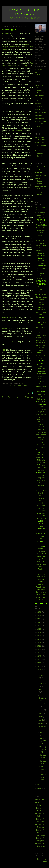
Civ (38, 268)
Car (38, 256)
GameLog (27, 385)
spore (39, 516)
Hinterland (41, 381)
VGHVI (38, 564)
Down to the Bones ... (24, 12)
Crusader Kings (8, 33)
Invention (41, 391)
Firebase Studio (41, 338)
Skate (38, 511)
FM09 (44, 345)
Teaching (41, 528)
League (38, 409)
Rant (44, 491)
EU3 (38, 328)
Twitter (39, 562)
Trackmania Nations (10, 342)
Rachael (41, 485)
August (42, 704)
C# (44, 251)
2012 (40, 656)
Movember (41, 437)
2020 (40, 629)
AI (44, 215)
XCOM (41, 600)
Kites (44, 402)
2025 (40, 615)
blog (44, 240)
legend (40, 417)
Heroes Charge (41, 374)
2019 (40, 632)
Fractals (41, 350)
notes (44, 450)
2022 (40, 626)
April (41, 720)
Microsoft (41, 427)
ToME (41, 539)
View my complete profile (39, 72)
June (41, 713)
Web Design (41, 587)
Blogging (41, 243)
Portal (44, 468)
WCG (41, 582)
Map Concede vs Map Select (40, 153)
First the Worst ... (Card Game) (41, 124)
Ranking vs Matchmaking (41, 145)
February (43, 727)
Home (18, 397)
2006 (40, 788)
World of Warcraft (9, 328)
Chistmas (41, 263)
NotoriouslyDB (41, 118)
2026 (40, 612)
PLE (38, 465)
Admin (39, 215)
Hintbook (41, 379)
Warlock (38, 579)
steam (41, 526)
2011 (40, 659)
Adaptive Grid (42, 212)
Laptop (41, 407)
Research (41, 498)
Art (44, 228)
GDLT (42, 363)
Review (41, 501)
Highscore (41, 376)
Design (41, 307)
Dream (43, 310)
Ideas (44, 386)
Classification (41, 271)
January (42, 733)
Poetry (43, 465)
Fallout (41, 333)
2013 (40, 653)
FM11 (39, 348)
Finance (44, 335)
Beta (40, 238)
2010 (40, 663)
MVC (41, 442)
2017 (40, 639)
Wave (44, 579)
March (42, 723)
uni (44, 562)
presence (41, 470)
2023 (40, 622)
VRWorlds (41, 574)
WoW (44, 597)
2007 (40, 785)
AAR (44, 207)
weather (41, 584)
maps (43, 422)
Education (41, 317)
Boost (38, 246)
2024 (40, 619)
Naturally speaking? (43, 749)
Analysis (41, 220)
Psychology (41, 480)
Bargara (41, 233)
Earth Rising (40, 172)
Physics (39, 463)
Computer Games (16, 385)
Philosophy (41, 460)
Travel (44, 554)
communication (41, 278)
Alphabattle (41, 218)
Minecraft (41, 430)
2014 (40, 649)
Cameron (41, 253)
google (39, 369)
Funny (39, 353)
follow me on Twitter (42, 860)
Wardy (43, 577)
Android (41, 223)
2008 (40, 670)
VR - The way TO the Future (40, 98)
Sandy (43, 506)
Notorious (39, 115)
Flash (44, 343)
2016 (40, 643)
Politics (38, 468)
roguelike (41, 503)
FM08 (38, 345)
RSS (30, 393)
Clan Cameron (16, 131)
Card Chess (40, 109)
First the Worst (41, 340)
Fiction (38, 335)
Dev (38, 310)
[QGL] (38, 207)
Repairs (41, 496)
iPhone (39, 394)
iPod (44, 394)
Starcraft (41, 524)
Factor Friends (41, 112)
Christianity (41, 266)
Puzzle (41, 483)
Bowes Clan (40, 800)
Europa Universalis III (10, 318)
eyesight (43, 328)
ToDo (42, 536)
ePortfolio (41, 325)
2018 (40, 636)
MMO (38, 432)
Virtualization (41, 572)
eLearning (41, 320)
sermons (41, 508)
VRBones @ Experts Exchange (40, 833)
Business (39, 251)
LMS (38, 422)
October (42, 690)
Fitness (38, 343)
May (41, 717)
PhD (44, 457)
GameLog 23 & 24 (43, 741)
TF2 (4, 350)
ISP (41, 396)
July (41, 710)
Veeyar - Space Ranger (39, 181)
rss (38, 506)
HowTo (39, 386)
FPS (44, 348)
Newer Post (7, 397)
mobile (44, 432)
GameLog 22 (9, 30)
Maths (41, 424)
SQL (44, 516)
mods (38, 435)
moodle (44, 435)
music (41, 440)
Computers (41, 287)
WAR (38, 577)
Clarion (43, 268)
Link (43, 419)
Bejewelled (41, 235)
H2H (44, 369)
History (41, 384)
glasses (41, 366)
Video (44, 564)
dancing (44, 294)
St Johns (40, 518)
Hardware (41, 371)
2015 (40, 646)
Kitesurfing (41, 404)
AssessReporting (41, 230)
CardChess (41, 261)
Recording (41, 493)
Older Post (29, 397)
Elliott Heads (41, 322)
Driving (39, 312)
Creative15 (41, 289)
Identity (41, 389)
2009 (40, 666)
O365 (39, 455)
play (44, 463)
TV (42, 559)
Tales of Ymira (41, 175)
